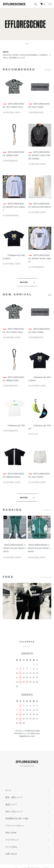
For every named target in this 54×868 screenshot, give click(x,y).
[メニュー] (50, 4)
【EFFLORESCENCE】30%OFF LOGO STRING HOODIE (39, 155)
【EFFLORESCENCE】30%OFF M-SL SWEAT (14, 207)
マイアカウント (12, 840)
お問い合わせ (11, 854)
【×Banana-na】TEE (14, 426)
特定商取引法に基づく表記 (17, 818)
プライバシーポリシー (15, 826)
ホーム (8, 790)
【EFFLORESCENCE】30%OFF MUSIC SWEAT (40, 259)
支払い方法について (14, 812)
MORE (24, 282)
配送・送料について (14, 797)
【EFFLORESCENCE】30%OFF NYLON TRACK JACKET (39, 548)
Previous (6, 531)
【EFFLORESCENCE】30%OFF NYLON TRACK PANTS (15, 548)
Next (48, 531)
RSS (7, 833)
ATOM (14, 833)
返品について (11, 804)
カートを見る (11, 847)
